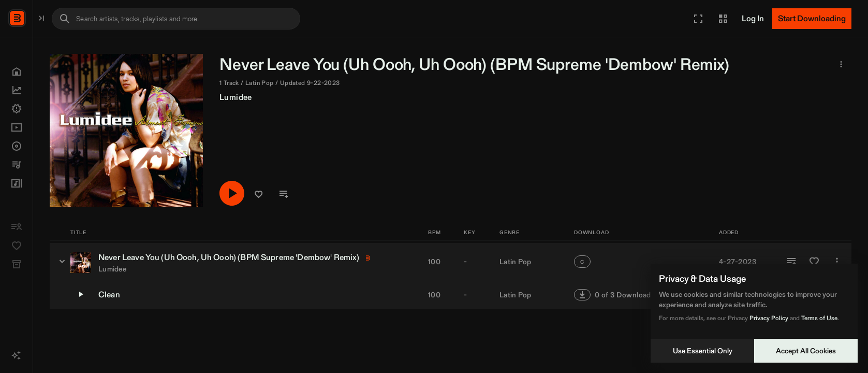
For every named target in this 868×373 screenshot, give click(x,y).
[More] (837, 262)
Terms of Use (819, 318)
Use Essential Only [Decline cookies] (703, 351)
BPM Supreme (60, 17)
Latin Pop (515, 262)
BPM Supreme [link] (656, 64)
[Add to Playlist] (791, 262)
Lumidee (343, 97)
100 (434, 262)
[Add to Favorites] (814, 262)
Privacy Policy (769, 318)
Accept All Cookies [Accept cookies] (806, 351)
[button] (698, 19)
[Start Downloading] (812, 19)
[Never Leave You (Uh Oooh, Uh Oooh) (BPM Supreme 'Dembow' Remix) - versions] (170, 261)
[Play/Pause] (340, 194)
